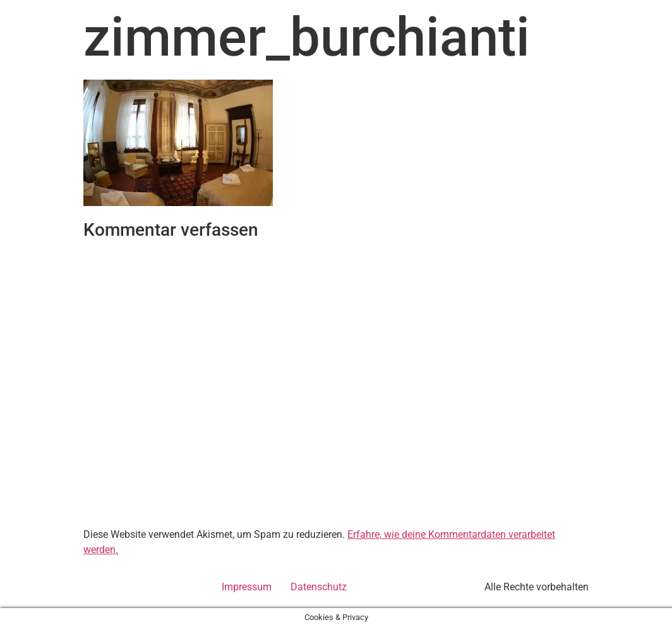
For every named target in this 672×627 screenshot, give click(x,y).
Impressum (247, 587)
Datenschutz (319, 587)
